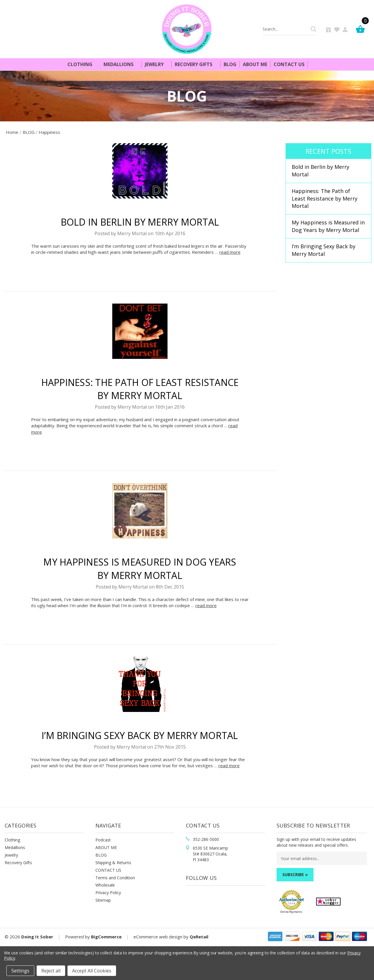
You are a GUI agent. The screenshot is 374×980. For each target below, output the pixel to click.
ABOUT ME (106, 847)
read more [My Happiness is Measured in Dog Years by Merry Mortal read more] (206, 605)
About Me (255, 64)
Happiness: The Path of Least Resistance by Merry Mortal (325, 198)
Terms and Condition (115, 878)
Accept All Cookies (92, 971)
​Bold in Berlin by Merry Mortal (140, 222)
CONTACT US (108, 870)
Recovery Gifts (196, 64)
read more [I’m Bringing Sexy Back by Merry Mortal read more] (229, 765)
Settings (20, 971)
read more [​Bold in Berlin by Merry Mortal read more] (230, 252)
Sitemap (103, 900)
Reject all (51, 971)
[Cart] (362, 29)
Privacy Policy (108, 893)
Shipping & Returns (113, 863)
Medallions (121, 64)
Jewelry (157, 64)
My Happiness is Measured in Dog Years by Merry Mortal (328, 226)
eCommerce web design (158, 937)
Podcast (103, 840)
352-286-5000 (206, 839)
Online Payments (291, 912)
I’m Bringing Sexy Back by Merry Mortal (140, 735)
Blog (230, 64)
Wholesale (105, 885)
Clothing (82, 64)
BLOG (101, 855)
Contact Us (289, 64)
